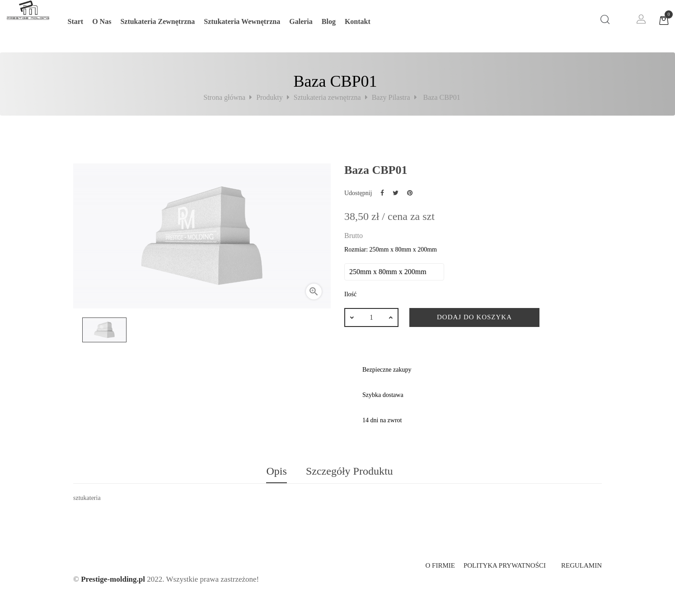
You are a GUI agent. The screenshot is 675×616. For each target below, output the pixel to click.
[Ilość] (371, 317)
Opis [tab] (276, 471)
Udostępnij (382, 193)
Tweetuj (396, 193)
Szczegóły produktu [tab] (349, 471)
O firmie (440, 565)
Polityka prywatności (505, 565)
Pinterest (410, 193)
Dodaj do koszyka (474, 317)
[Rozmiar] (394, 272)
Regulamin (581, 565)
